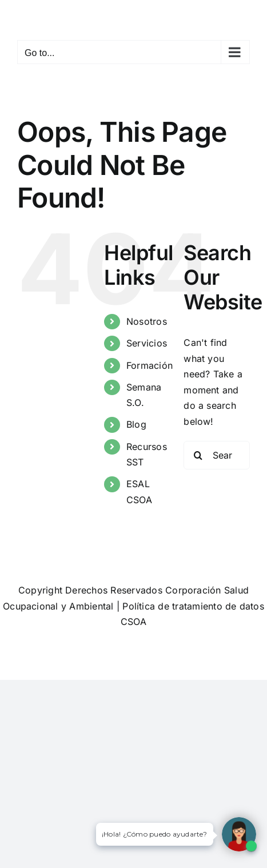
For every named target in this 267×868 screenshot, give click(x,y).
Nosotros (147, 321)
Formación (150, 365)
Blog (136, 424)
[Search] (198, 455)
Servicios (147, 343)
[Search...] (217, 455)
